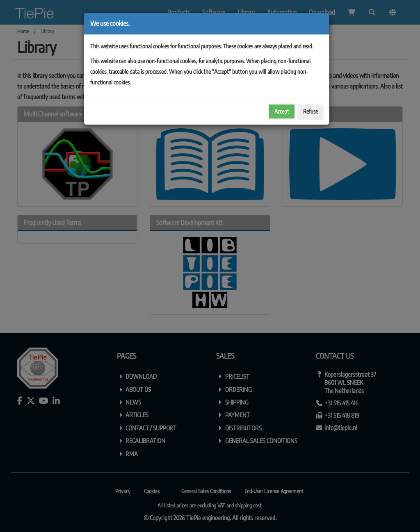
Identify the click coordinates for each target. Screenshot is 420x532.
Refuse (310, 111)
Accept (282, 111)
